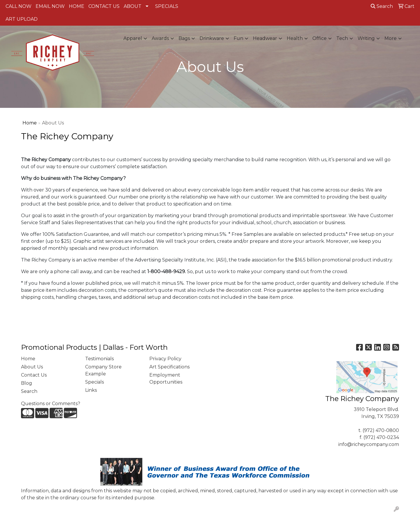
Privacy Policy (165, 359)
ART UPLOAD (22, 19)
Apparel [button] (133, 38)
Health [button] (295, 38)
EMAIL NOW (50, 6)
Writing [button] (366, 38)
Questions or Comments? (51, 404)
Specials (94, 382)
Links (91, 390)
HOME (77, 6)
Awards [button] (160, 38)
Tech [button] (342, 38)
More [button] (391, 38)
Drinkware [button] (212, 38)
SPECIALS (167, 6)
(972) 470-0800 (381, 430)
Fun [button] (238, 38)
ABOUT (133, 6)
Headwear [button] (265, 38)
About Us (32, 367)
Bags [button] (184, 38)
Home (30, 123)
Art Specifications (169, 367)
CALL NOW (19, 6)
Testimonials (99, 359)
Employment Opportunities (166, 378)
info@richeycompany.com (369, 444)
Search (382, 6)
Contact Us (34, 375)
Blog (27, 383)
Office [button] (320, 38)
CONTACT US (104, 6)
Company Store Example (103, 370)
